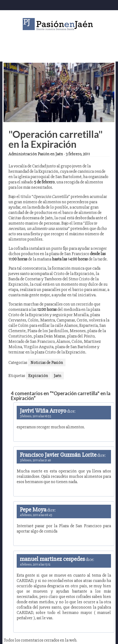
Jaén (58, 376)
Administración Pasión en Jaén (36, 154)
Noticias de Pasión (47, 362)
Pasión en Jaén (59, 24)
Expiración (38, 376)
